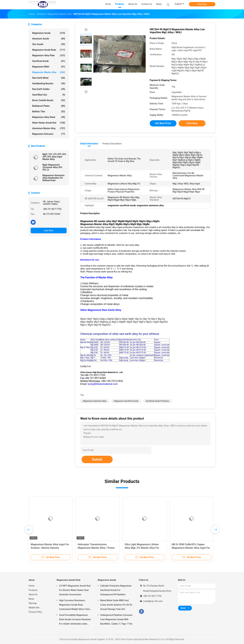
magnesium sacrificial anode (126, 401)
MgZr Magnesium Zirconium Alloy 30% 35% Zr (52, 167)
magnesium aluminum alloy (95, 401)
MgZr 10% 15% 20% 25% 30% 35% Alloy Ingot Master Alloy (54, 157)
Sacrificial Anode (49, 61)
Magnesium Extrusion (49, 134)
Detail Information (89, 144)
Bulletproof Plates (49, 106)
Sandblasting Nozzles (49, 83)
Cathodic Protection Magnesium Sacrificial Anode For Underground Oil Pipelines (116, 590)
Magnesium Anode (49, 33)
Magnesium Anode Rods (49, 50)
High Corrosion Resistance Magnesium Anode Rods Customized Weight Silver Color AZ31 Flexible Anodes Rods (74, 605)
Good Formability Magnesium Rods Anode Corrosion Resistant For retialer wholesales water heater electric (75, 620)
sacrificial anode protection (157, 401)
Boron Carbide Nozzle (49, 100)
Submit (97, 459)
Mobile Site (34, 608)
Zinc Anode (49, 44)
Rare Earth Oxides (49, 89)
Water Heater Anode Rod (49, 123)
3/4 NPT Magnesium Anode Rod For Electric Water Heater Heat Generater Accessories (75, 590)
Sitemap (33, 603)
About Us (33, 594)
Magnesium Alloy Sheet (49, 117)
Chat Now (202, 4)
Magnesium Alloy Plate (49, 55)
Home (32, 586)
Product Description (112, 144)
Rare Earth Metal (49, 78)
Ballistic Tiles (49, 112)
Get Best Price (163, 123)
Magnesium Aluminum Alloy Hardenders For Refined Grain (53, 178)
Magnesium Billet (49, 67)
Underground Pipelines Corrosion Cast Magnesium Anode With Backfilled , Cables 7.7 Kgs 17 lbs (116, 619)
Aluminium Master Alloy (49, 128)
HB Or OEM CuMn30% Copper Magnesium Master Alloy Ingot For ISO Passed (191, 548)
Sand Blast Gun (49, 95)
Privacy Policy (35, 612)
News (31, 599)
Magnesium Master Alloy (49, 72)
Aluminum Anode (49, 39)
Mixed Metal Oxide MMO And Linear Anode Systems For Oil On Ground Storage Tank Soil (116, 605)
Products (33, 590)
